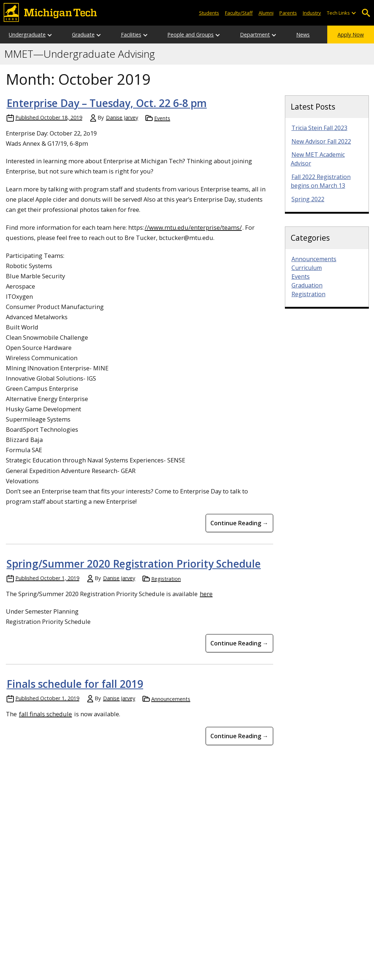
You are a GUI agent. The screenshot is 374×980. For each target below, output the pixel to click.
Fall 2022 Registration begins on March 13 (321, 181)
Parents (288, 13)
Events (162, 118)
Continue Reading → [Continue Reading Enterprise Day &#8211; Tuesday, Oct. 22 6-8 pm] (239, 523)
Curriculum (307, 268)
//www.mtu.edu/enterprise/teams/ (193, 227)
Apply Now (351, 35)
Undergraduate (27, 35)
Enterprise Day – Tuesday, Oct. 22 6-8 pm (107, 103)
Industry (312, 13)
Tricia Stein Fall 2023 (319, 128)
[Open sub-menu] (354, 13)
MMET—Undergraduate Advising (80, 54)
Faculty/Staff (239, 13)
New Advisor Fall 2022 (321, 141)
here (206, 594)
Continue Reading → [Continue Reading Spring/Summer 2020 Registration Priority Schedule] (239, 643)
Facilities (131, 35)
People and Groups (190, 35)
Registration (166, 579)
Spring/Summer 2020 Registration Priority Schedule (134, 564)
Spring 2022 (308, 199)
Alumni (266, 13)
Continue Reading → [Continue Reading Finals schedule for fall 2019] (239, 736)
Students (209, 13)
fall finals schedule (45, 714)
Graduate (83, 35)
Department (255, 35)
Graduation (307, 285)
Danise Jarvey (122, 117)
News (303, 35)
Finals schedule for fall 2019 (75, 684)
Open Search (366, 13)
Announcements (171, 699)
